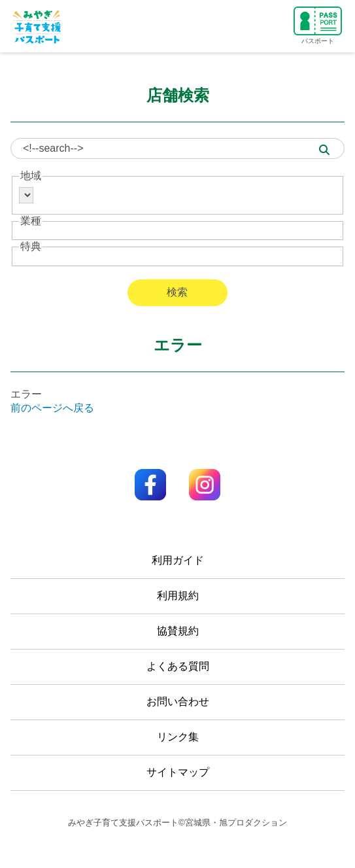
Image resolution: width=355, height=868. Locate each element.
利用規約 (178, 596)
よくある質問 (178, 666)
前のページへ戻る (52, 408)
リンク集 (178, 737)
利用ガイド (178, 560)
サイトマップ (178, 772)
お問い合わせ (178, 702)
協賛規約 (178, 631)
